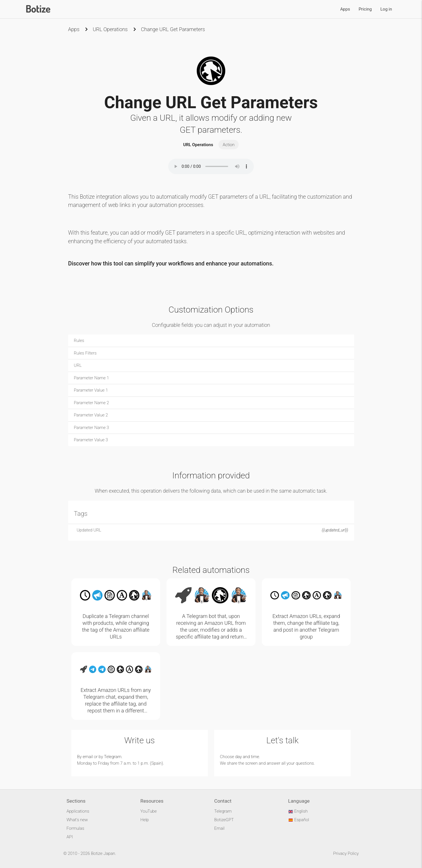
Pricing (365, 9)
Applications (78, 811)
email (88, 757)
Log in (386, 9)
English (298, 811)
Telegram (113, 757)
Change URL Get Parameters (173, 29)
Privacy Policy (346, 853)
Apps (345, 9)
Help (145, 820)
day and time (247, 757)
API (70, 837)
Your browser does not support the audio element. (211, 166)
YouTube (149, 811)
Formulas (75, 828)
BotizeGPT (224, 820)
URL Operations (110, 29)
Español (299, 820)
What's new (77, 820)
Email (219, 828)
